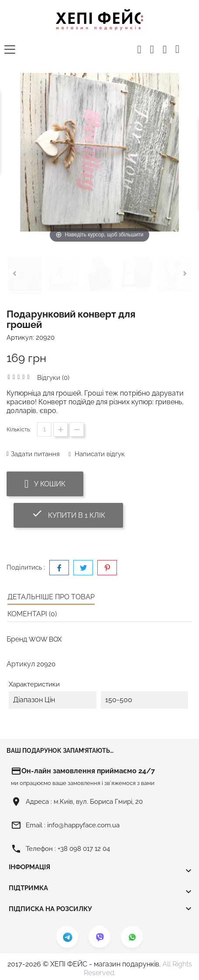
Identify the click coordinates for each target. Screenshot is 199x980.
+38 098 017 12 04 (84, 849)
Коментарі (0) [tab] (32, 614)
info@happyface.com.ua (83, 825)
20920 (45, 338)
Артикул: (20, 338)
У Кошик (45, 484)
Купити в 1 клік (77, 514)
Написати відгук (99, 454)
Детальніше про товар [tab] (51, 597)
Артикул (21, 664)
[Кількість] (44, 429)
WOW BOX (45, 639)
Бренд (17, 639)
